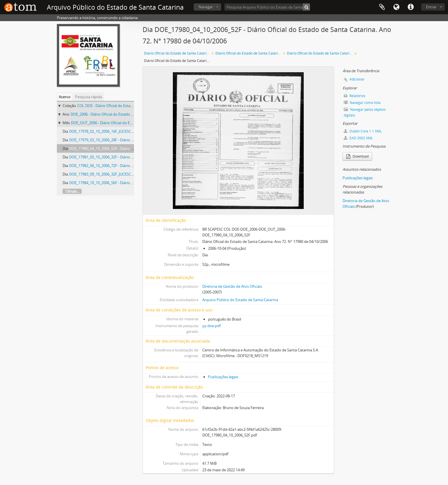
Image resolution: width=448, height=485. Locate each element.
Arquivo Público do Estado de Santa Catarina (240, 300)
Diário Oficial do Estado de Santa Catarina (177, 53)
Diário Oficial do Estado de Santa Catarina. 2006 (249, 53)
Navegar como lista (362, 103)
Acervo (65, 97)
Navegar (206, 7)
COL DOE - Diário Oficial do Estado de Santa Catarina (121, 106)
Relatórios (355, 96)
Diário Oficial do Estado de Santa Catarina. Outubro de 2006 (320, 53)
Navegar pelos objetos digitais (365, 112)
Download (357, 156)
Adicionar (357, 79)
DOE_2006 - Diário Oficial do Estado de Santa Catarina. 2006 (121, 114)
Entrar (431, 7)
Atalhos (411, 7)
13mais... (72, 191)
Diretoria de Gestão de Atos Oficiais (232, 286)
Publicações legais (223, 377)
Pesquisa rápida (89, 97)
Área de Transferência (382, 7)
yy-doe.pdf (211, 326)
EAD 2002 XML (358, 138)
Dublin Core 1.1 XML (363, 131)
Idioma (396, 7)
